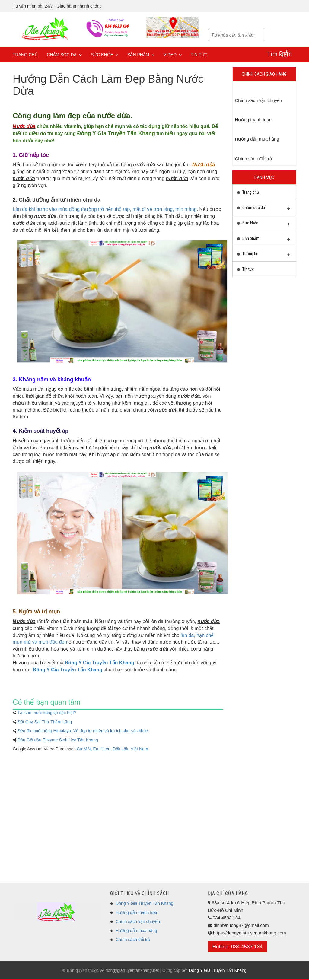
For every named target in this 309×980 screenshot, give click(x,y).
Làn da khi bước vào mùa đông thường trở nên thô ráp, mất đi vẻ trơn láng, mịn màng (105, 209)
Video (173, 55)
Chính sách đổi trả (133, 940)
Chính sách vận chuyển (138, 921)
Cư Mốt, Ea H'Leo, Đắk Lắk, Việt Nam (112, 749)
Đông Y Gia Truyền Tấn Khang (144, 903)
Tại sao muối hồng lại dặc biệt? (47, 713)
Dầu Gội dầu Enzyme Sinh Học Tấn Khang (58, 740)
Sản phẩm (141, 55)
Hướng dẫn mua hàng (136, 931)
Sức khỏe (105, 55)
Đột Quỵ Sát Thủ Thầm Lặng (45, 722)
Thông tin (264, 255)
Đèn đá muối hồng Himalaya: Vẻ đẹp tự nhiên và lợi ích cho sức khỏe (83, 731)
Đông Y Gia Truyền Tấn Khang (116, 133)
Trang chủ (25, 55)
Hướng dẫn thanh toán (137, 912)
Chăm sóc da (64, 55)
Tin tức (199, 55)
